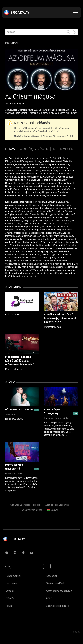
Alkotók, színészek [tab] (34, 149)
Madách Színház (14, 473)
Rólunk (9, 606)
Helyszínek (11, 583)
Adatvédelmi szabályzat (59, 591)
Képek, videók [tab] (63, 149)
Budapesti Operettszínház (57, 418)
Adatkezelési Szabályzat (57, 505)
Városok (10, 591)
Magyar (52, 510)
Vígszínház (11, 414)
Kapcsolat (51, 576)
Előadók (10, 598)
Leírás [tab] (10, 149)
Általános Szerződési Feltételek (26, 505)
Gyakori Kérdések (55, 583)
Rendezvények (13, 576)
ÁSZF (49, 598)
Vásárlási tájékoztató (32, 510)
